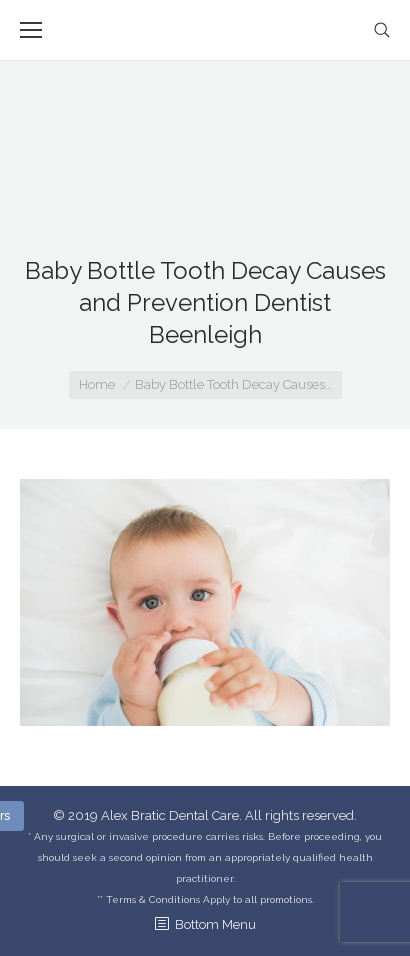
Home (97, 384)
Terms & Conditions (153, 899)
